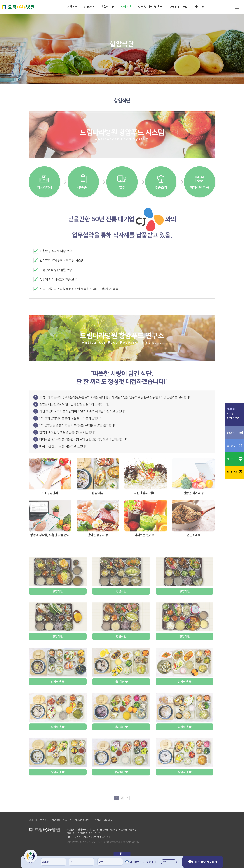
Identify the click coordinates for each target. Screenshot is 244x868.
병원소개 (72, 7)
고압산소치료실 (178, 7)
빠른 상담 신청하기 (203, 862)
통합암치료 (108, 7)
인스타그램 (234, 472)
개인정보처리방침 (83, 820)
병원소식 (44, 820)
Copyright (71, 842)
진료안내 (89, 7)
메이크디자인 (134, 842)
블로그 (234, 459)
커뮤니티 (199, 7)
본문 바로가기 (0, 0)
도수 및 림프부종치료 (150, 7)
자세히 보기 (169, 862)
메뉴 (237, 7)
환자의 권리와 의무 (104, 820)
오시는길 (67, 820)
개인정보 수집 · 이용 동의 (143, 862)
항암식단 (126, 7)
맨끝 (127, 809)
